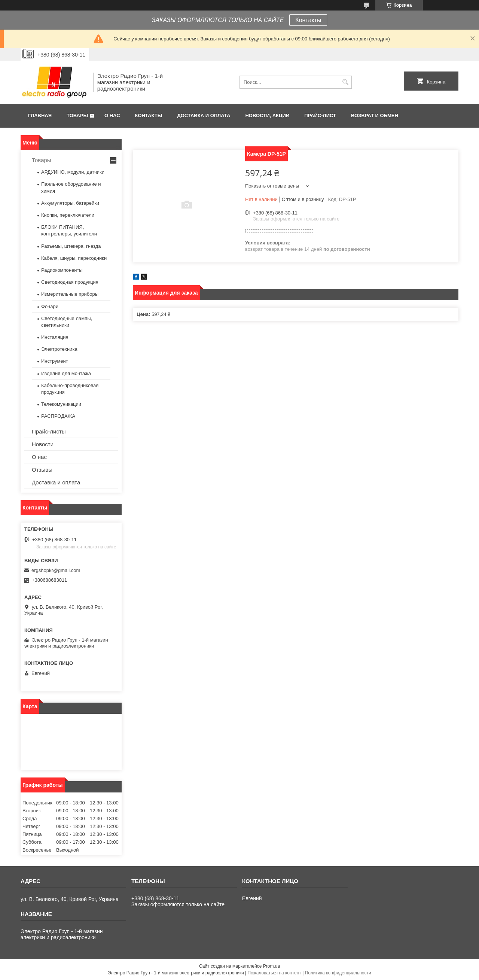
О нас (112, 115)
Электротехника (59, 349)
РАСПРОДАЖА (58, 416)
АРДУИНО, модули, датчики (73, 172)
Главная (40, 115)
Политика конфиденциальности (338, 973)
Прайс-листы (49, 431)
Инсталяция (55, 337)
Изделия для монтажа (66, 373)
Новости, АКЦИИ (267, 115)
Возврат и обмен (375, 115)
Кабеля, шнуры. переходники (74, 258)
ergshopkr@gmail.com (56, 570)
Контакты (308, 20)
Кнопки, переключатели (68, 215)
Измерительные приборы (70, 294)
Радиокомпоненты (62, 270)
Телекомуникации (61, 404)
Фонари (50, 306)
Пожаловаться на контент (274, 973)
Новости (43, 444)
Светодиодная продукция (70, 282)
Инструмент (55, 361)
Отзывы (42, 470)
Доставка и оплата (204, 115)
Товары (77, 115)
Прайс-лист (320, 115)
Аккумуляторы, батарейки (70, 203)
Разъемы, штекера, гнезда (71, 246)
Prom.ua (271, 966)
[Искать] (345, 82)
